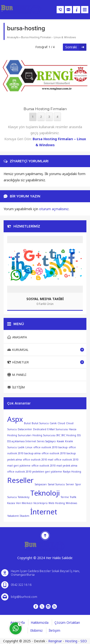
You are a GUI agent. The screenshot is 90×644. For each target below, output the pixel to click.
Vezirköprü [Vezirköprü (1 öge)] (40, 503)
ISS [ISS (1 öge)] (79, 435)
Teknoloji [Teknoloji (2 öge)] (45, 493)
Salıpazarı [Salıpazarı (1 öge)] (41, 484)
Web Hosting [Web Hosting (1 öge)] (57, 503)
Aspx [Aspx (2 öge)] (15, 419)
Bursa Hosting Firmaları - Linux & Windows (49, 37)
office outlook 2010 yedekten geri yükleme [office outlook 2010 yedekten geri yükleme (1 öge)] (35, 472)
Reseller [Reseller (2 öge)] (20, 480)
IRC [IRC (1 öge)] (58, 435)
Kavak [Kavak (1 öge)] (60, 441)
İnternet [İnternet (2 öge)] (44, 512)
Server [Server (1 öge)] (70, 484)
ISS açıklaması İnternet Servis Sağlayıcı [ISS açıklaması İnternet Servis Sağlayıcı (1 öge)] (32, 441)
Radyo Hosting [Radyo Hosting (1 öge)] (72, 472)
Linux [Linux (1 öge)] (29, 447)
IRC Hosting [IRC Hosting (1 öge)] (69, 435)
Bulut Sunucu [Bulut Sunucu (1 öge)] (40, 423)
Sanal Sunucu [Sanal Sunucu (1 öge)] (56, 484)
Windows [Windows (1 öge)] (71, 503)
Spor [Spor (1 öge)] (78, 484)
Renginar (55, 641)
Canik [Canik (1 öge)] (53, 423)
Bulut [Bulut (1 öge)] (27, 423)
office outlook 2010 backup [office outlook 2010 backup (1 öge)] (51, 447)
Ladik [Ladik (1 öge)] (21, 447)
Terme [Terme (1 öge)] (65, 497)
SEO (84, 641)
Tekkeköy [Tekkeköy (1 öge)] (24, 497)
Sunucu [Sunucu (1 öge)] (12, 497)
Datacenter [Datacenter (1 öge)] (25, 429)
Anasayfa (13, 37)
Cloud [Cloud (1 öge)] (61, 423)
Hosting (71, 641)
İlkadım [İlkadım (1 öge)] (24, 516)
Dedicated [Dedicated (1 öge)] (40, 429)
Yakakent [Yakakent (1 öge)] (13, 516)
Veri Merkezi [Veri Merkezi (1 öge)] (24, 503)
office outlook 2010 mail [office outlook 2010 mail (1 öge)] (38, 459)
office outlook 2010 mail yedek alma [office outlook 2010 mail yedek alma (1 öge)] (54, 466)
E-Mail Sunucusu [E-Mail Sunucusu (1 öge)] (58, 429)
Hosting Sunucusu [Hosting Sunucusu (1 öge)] (44, 435)
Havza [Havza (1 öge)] (73, 429)
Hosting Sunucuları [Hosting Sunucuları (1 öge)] (19, 435)
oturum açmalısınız (54, 209)
